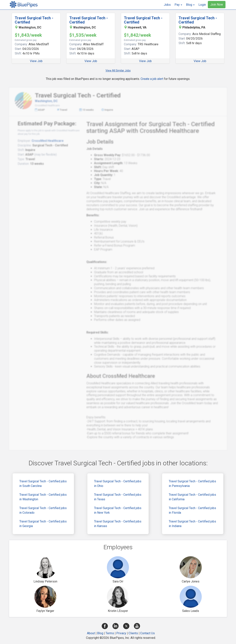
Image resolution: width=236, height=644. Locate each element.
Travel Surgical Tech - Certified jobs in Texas (118, 497)
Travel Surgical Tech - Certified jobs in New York (118, 510)
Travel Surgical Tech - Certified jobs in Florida (192, 510)
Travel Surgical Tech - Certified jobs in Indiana (192, 524)
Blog (100, 633)
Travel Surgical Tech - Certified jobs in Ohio (118, 484)
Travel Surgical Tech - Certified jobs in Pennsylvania (192, 484)
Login (202, 5)
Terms (110, 633)
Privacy (121, 633)
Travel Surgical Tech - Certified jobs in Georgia (43, 524)
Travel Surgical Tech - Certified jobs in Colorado (43, 510)
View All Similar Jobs (118, 71)
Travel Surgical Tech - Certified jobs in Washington (43, 497)
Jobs (167, 5)
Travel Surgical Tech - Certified (34, 20)
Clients (133, 633)
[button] (178, 5)
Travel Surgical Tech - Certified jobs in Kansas (118, 524)
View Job (36, 61)
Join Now (217, 4)
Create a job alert (152, 79)
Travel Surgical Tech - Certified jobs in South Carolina (43, 484)
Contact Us (147, 633)
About (91, 633)
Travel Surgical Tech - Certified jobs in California (192, 497)
